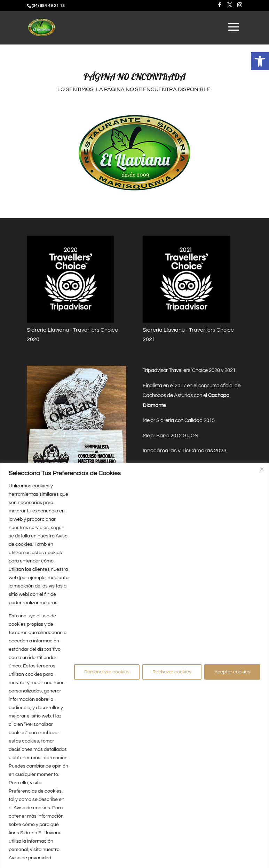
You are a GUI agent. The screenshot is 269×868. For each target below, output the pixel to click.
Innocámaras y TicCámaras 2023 (185, 451)
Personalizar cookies (107, 672)
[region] (134, 666)
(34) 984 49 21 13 (48, 6)
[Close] (262, 469)
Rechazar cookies (172, 672)
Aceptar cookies (232, 672)
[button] (260, 61)
